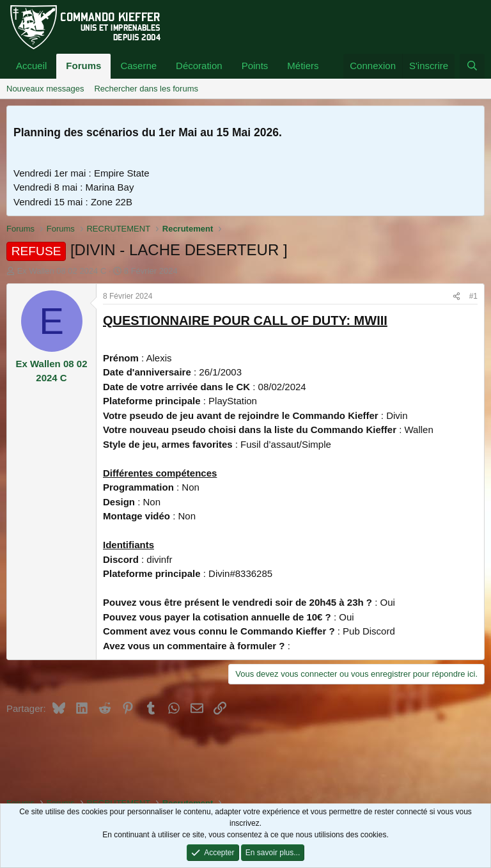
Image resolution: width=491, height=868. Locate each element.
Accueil (31, 66)
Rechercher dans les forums (146, 89)
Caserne (138, 66)
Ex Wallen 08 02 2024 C (62, 271)
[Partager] (456, 296)
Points (255, 66)
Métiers (303, 66)
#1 (473, 296)
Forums (83, 66)
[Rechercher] (472, 66)
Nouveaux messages (45, 89)
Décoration (199, 66)
